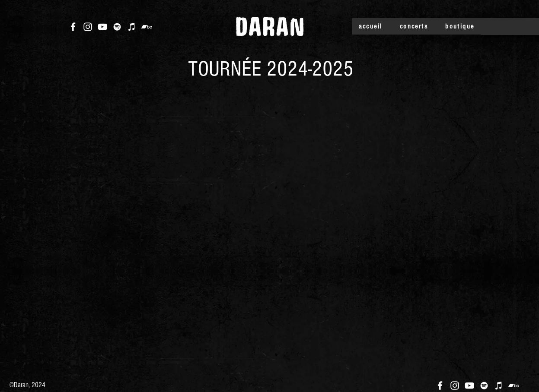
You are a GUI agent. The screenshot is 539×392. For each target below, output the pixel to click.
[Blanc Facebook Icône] (73, 27)
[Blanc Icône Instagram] (88, 27)
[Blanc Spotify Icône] (117, 27)
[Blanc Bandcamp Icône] (147, 27)
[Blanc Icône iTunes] (132, 27)
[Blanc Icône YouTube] (102, 27)
